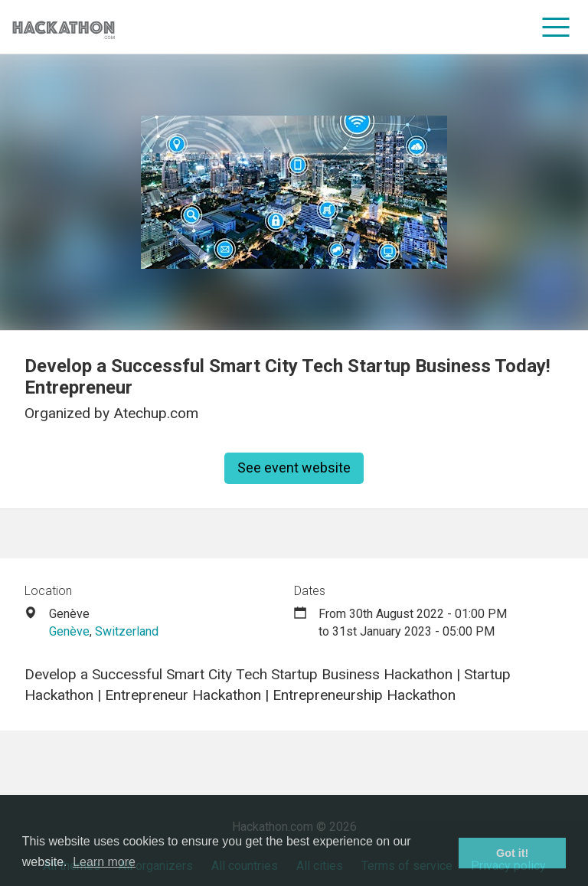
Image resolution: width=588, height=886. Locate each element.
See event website (294, 468)
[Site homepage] (64, 27)
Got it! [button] (512, 853)
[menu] (556, 27)
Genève (69, 631)
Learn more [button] (104, 862)
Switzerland (127, 631)
